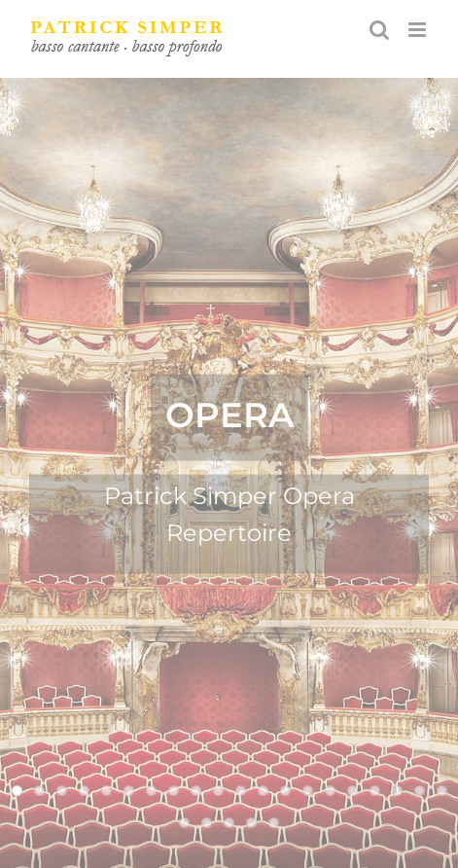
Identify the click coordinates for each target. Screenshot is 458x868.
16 (352, 791)
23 (229, 823)
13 (285, 791)
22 (207, 823)
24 (251, 823)
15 (330, 791)
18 (397, 791)
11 (241, 791)
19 (420, 791)
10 (218, 791)
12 (263, 791)
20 (442, 791)
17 (375, 791)
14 (308, 791)
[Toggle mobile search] (379, 30)
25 (274, 823)
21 (184, 823)
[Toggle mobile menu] (419, 30)
